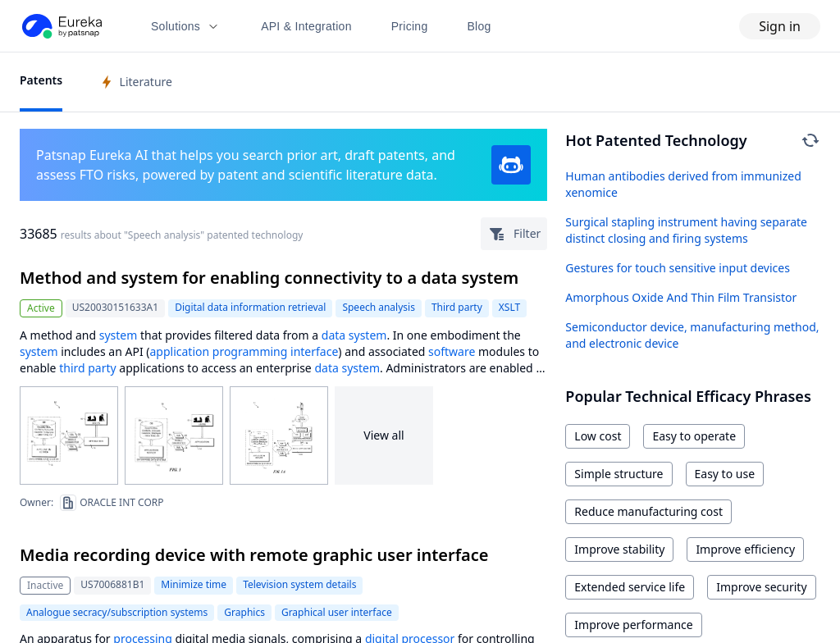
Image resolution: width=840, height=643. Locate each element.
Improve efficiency (745, 549)
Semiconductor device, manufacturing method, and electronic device (692, 335)
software (452, 351)
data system (354, 335)
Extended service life (630, 587)
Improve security (761, 587)
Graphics (244, 612)
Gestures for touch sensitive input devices (678, 268)
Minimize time (194, 584)
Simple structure (619, 474)
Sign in (780, 26)
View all (383, 435)
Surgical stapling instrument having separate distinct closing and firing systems (686, 230)
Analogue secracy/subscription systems (117, 612)
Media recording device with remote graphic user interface (254, 555)
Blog (479, 26)
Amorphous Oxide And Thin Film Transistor (681, 297)
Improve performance (633, 625)
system (119, 335)
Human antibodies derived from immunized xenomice (683, 184)
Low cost (598, 436)
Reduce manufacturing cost (648, 511)
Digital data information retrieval (250, 307)
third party (88, 368)
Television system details (299, 584)
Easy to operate (694, 436)
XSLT (509, 307)
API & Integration (306, 26)
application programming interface (244, 351)
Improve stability (619, 549)
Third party (457, 307)
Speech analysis (379, 307)
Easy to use (725, 474)
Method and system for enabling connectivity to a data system (269, 278)
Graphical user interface (337, 612)
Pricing (410, 26)
